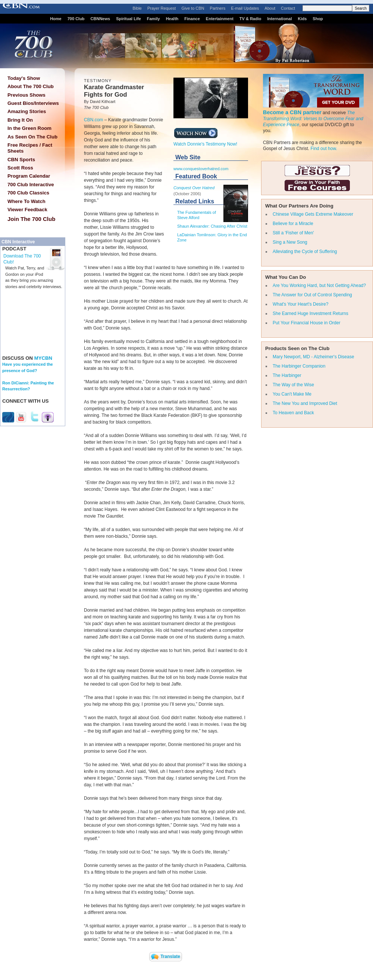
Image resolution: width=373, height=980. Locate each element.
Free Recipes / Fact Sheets (30, 148)
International (279, 19)
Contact (288, 8)
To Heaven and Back (293, 413)
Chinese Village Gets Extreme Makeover (313, 214)
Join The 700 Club (31, 219)
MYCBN (43, 358)
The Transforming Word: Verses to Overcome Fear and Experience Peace (313, 119)
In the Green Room (29, 128)
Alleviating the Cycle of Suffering (305, 252)
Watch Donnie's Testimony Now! (205, 142)
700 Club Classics (28, 193)
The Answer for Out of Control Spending (312, 295)
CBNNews (101, 19)
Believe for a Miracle (293, 224)
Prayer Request (162, 8)
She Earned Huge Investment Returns (311, 313)
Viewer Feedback (27, 210)
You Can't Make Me (292, 394)
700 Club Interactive (31, 185)
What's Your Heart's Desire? (300, 304)
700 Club (76, 19)
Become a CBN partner (292, 112)
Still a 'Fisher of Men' (293, 233)
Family (153, 19)
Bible (137, 8)
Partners (218, 8)
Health (172, 19)
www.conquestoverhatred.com (201, 169)
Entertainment (220, 19)
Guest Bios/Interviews (33, 103)
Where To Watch (26, 201)
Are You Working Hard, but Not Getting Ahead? (319, 285)
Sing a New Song (290, 242)
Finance (192, 19)
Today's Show (24, 78)
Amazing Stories (27, 111)
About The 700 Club (31, 86)
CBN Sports (21, 160)
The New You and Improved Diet (305, 403)
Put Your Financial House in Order (306, 323)
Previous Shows (26, 95)
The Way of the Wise (293, 385)
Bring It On (20, 120)
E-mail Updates (245, 8)
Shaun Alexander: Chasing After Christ (212, 226)
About (270, 8)
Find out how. (324, 149)
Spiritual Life (128, 19)
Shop (318, 19)
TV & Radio (250, 19)
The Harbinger (287, 375)
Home (56, 19)
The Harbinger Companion (299, 366)
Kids (303, 19)
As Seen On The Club (32, 137)
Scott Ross (20, 168)
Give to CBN (193, 8)
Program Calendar (29, 176)
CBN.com (93, 120)
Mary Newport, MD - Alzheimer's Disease (313, 357)
